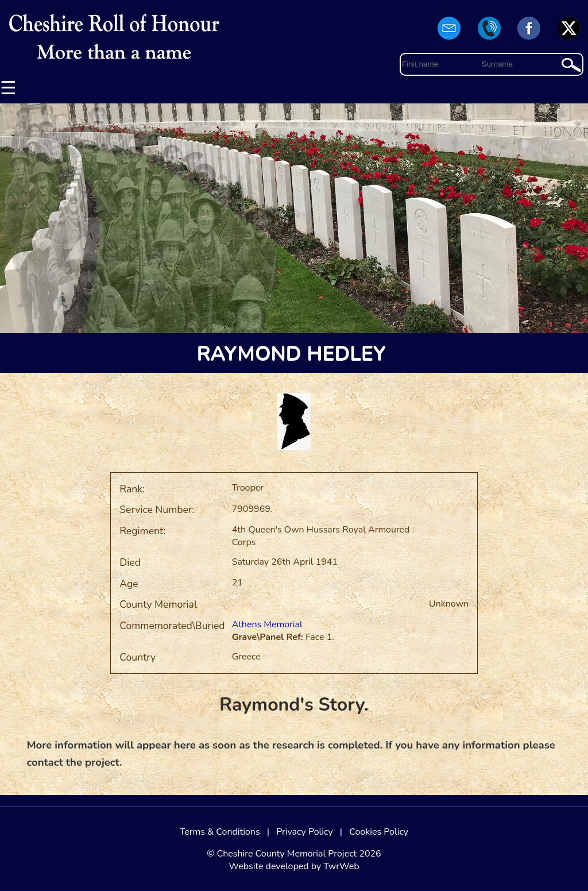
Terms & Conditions (220, 832)
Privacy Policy (305, 832)
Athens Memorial (267, 624)
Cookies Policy (379, 832)
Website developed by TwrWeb (294, 866)
